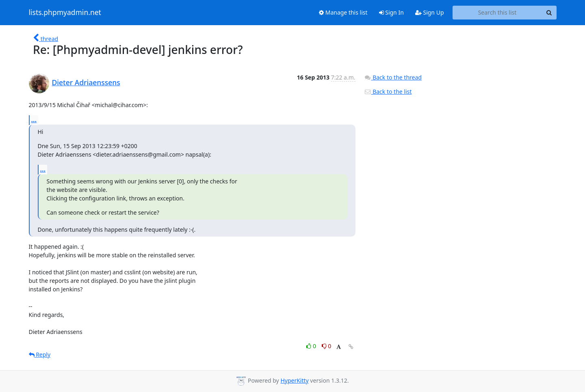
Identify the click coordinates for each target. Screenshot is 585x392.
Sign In (391, 12)
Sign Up (430, 12)
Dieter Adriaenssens (86, 82)
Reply (40, 354)
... (34, 120)
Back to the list (388, 92)
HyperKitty (294, 380)
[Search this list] (497, 13)
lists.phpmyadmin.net (65, 13)
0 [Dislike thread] (327, 346)
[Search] (549, 13)
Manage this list (343, 12)
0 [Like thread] (312, 346)
